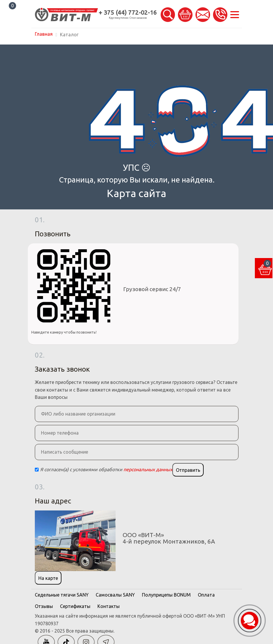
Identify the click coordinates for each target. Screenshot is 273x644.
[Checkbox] (37, 470)
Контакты (109, 606)
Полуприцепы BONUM (166, 595)
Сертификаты (75, 606)
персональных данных (148, 469)
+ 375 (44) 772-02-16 (128, 12)
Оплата (206, 595)
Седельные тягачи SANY (62, 595)
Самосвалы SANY (115, 595)
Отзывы (44, 606)
